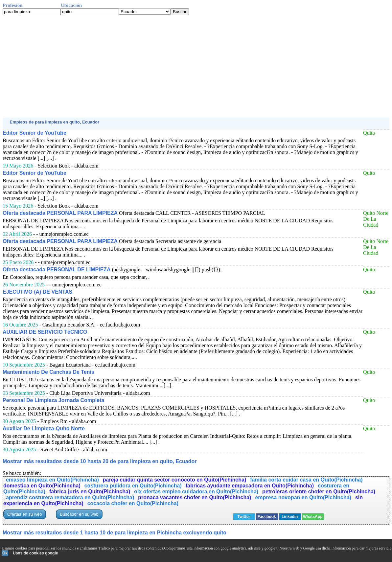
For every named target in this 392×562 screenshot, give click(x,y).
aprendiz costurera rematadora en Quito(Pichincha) (70, 497)
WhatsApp (313, 517)
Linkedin (290, 517)
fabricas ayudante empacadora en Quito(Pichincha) (250, 486)
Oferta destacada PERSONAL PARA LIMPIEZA (60, 213)
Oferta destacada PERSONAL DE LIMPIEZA (57, 270)
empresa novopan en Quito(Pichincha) (303, 497)
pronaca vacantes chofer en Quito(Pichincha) (195, 497)
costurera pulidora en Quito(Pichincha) (133, 486)
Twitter (244, 517)
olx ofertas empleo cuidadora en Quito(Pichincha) (196, 492)
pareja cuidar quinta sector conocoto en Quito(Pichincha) (175, 480)
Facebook (267, 517)
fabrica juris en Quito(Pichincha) (90, 492)
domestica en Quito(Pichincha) (42, 486)
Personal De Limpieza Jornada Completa (53, 400)
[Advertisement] (196, 66)
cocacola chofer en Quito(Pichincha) (133, 503)
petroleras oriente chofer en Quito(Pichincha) (319, 492)
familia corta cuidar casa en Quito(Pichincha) (306, 480)
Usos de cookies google (35, 553)
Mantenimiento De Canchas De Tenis (48, 372)
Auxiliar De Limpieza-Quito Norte (44, 428)
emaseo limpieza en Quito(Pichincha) (52, 480)
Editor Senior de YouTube (35, 133)
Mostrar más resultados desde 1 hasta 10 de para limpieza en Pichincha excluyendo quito (115, 533)
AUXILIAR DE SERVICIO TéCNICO (45, 332)
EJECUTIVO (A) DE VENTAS (37, 292)
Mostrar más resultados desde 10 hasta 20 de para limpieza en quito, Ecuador (100, 461)
